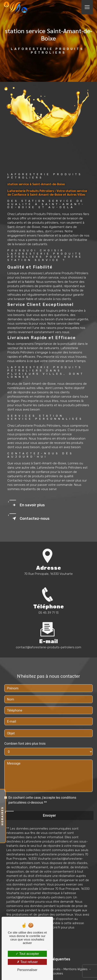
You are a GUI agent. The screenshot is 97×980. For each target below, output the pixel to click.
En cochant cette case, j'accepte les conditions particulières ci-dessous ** (42, 795)
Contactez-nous (30, 519)
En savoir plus (28, 505)
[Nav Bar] (87, 7)
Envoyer (49, 810)
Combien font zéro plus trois (25, 739)
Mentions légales (76, 969)
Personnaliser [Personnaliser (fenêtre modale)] (27, 970)
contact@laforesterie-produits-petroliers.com (48, 642)
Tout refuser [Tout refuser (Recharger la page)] (27, 962)
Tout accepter (27, 954)
